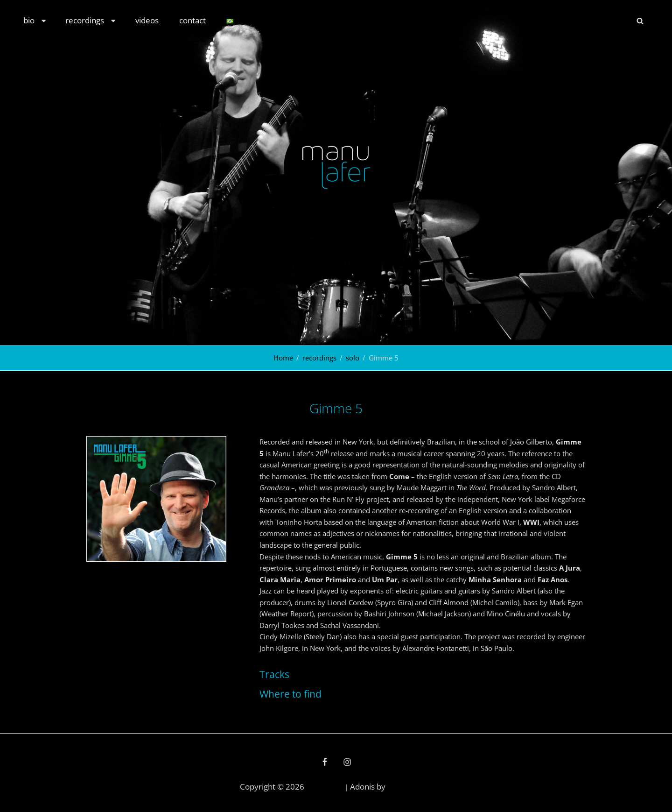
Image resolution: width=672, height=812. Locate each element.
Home (283, 358)
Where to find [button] (290, 694)
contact (192, 20)
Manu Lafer (324, 787)
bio (35, 20)
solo (353, 358)
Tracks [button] (274, 674)
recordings (91, 20)
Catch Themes (410, 787)
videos (147, 20)
